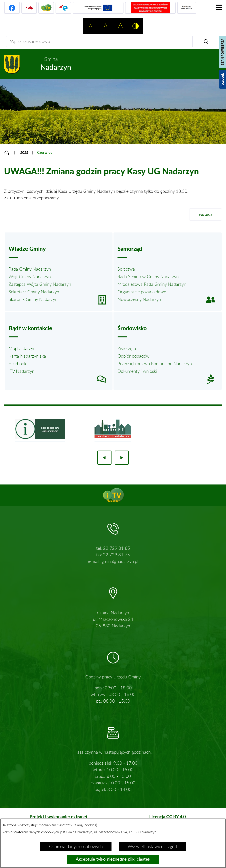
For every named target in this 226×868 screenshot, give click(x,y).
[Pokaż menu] (219, 7)
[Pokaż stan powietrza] (223, 52)
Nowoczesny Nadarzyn (139, 300)
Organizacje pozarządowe (142, 292)
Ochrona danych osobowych (76, 847)
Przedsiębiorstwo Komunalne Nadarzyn (155, 364)
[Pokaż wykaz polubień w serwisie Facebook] (223, 79)
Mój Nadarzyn (22, 349)
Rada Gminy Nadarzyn (30, 269)
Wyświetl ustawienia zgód (152, 847)
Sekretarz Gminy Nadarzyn (34, 292)
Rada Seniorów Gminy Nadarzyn (148, 277)
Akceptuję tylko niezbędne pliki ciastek (113, 859)
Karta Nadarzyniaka (27, 356)
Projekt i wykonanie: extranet (59, 817)
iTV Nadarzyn (21, 371)
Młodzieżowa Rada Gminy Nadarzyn (152, 284)
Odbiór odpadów (133, 356)
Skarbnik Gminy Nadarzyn (33, 300)
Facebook (17, 364)
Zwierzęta (127, 349)
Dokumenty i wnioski (137, 371)
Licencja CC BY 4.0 (168, 817)
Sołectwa (126, 269)
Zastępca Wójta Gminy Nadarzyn (40, 284)
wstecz (206, 215)
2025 (24, 153)
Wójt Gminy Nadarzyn (30, 277)
